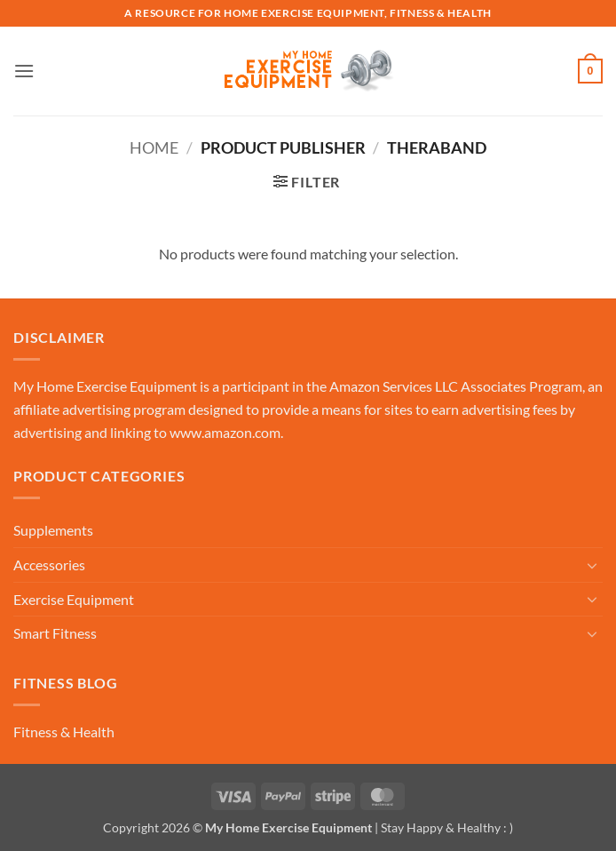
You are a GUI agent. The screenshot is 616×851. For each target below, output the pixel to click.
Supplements (53, 530)
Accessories (49, 565)
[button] (24, 71)
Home (154, 147)
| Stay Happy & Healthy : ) (442, 827)
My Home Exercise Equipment (105, 386)
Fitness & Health (64, 732)
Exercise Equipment (74, 599)
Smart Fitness (55, 633)
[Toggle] (592, 565)
